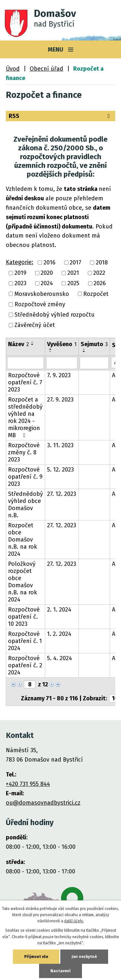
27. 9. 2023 (60, 400)
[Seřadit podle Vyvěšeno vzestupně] (51, 349)
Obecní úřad (46, 69)
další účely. (74, 921)
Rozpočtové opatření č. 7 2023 (25, 382)
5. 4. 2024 (60, 658)
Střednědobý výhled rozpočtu (55, 315)
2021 (73, 273)
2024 (47, 284)
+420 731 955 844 (28, 784)
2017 (76, 262)
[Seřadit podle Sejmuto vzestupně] (84, 349)
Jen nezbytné (84, 957)
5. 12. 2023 (60, 470)
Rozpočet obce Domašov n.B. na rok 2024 (23, 540)
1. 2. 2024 (59, 634)
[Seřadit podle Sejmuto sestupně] (84, 352)
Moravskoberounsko (42, 294)
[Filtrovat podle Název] (25, 363)
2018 (102, 262)
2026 (100, 284)
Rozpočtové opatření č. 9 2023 (25, 477)
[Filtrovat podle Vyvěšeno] (62, 363)
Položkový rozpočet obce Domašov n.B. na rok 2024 (23, 582)
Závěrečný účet (35, 325)
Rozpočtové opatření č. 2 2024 (25, 665)
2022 (99, 273)
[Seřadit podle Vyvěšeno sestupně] (51, 352)
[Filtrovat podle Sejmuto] (94, 363)
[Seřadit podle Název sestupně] (33, 344)
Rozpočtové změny (40, 304)
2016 (50, 262)
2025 (73, 284)
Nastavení (60, 971)
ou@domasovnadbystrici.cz (43, 803)
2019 (20, 273)
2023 (20, 284)
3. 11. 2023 (60, 445)
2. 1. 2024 (59, 610)
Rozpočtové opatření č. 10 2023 (24, 617)
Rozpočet (96, 294)
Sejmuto (94, 344)
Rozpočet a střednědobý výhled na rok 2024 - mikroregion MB (25, 417)
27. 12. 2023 (62, 494)
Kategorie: (20, 262)
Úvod (13, 69)
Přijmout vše (36, 957)
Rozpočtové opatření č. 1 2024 (25, 641)
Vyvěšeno (62, 344)
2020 (47, 273)
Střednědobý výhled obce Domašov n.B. (25, 505)
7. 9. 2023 (59, 375)
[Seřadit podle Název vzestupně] (33, 342)
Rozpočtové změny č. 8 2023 (24, 452)
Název (19, 344)
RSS (60, 116)
